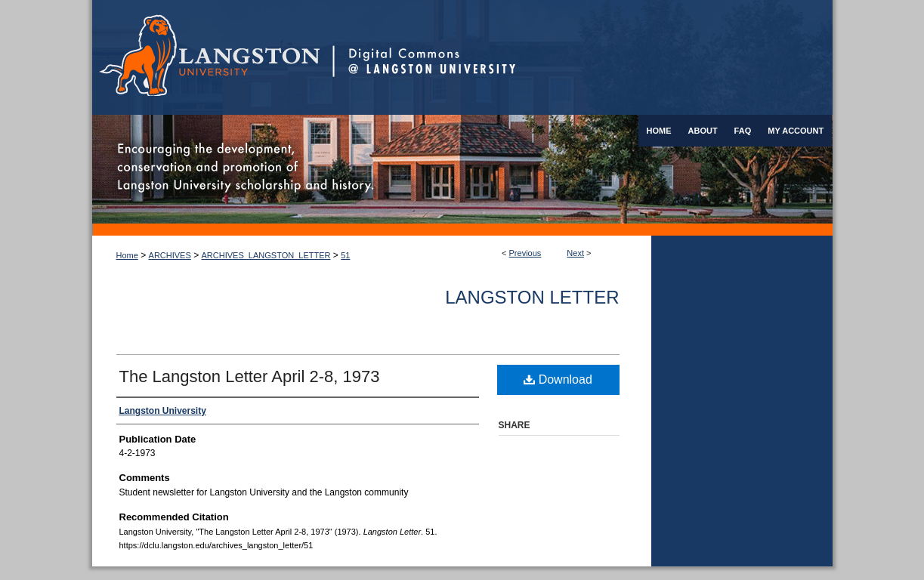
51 (345, 255)
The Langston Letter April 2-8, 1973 (250, 376)
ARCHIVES (170, 255)
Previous (525, 253)
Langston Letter (532, 297)
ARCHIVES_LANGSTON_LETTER (266, 255)
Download (558, 379)
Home (127, 255)
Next (575, 253)
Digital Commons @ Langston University (583, 57)
